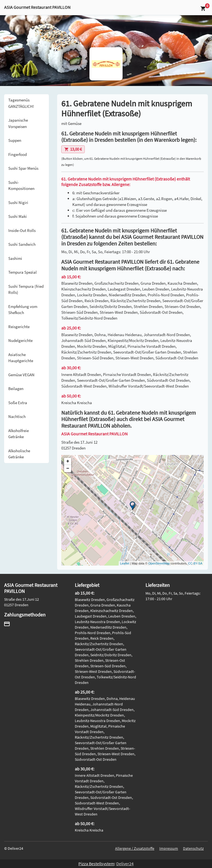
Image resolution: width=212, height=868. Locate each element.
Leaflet (125, 563)
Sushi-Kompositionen (21, 185)
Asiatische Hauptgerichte (21, 358)
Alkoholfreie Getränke (18, 434)
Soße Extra (18, 403)
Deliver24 (125, 864)
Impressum (169, 848)
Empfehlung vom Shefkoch (23, 310)
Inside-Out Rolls (22, 230)
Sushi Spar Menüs (23, 168)
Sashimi (15, 258)
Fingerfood (18, 154)
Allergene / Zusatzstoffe (135, 848)
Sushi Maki (18, 216)
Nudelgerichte (20, 340)
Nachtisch (17, 416)
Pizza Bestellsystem (96, 864)
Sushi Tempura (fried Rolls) (26, 289)
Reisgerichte (19, 327)
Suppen (15, 140)
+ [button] (68, 461)
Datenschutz (193, 848)
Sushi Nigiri (18, 202)
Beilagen (16, 389)
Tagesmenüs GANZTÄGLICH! (21, 103)
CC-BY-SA (195, 563)
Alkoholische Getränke (19, 454)
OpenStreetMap (159, 563)
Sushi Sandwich (22, 244)
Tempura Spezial (22, 272)
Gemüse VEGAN (21, 375)
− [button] (68, 469)
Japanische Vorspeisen (18, 123)
